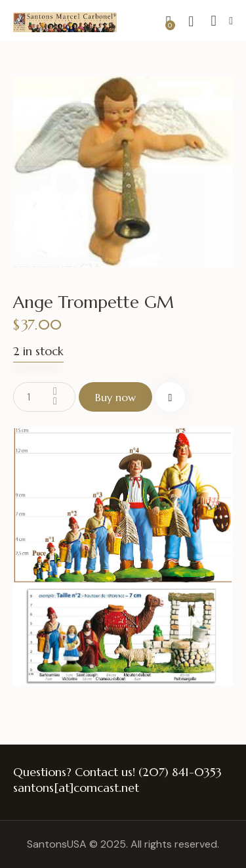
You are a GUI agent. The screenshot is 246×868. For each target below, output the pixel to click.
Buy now (115, 397)
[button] (231, 20)
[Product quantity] (44, 397)
